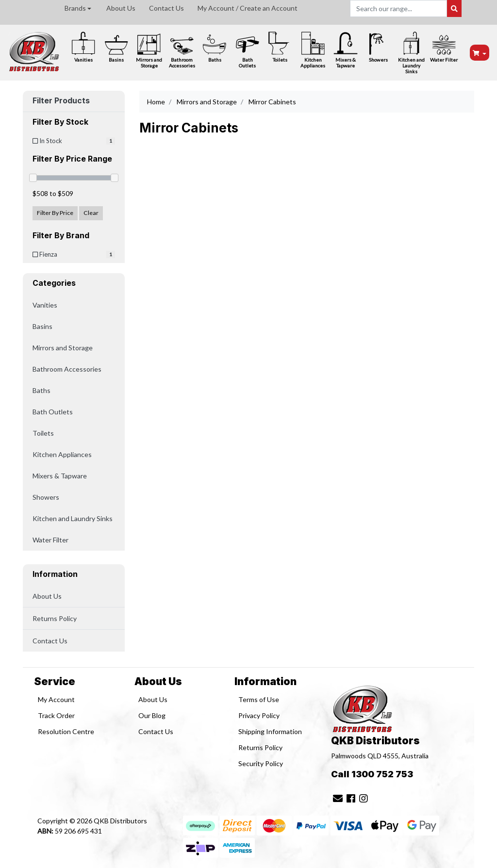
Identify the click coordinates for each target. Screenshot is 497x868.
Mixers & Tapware (346, 50)
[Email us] (338, 798)
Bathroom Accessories (182, 50)
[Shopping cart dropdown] (480, 53)
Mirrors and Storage (149, 50)
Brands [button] (75, 8)
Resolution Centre (66, 731)
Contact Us (166, 8)
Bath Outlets (248, 50)
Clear (91, 213)
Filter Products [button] (61, 101)
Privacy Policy (259, 715)
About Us (121, 8)
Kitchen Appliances (313, 50)
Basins (116, 47)
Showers (379, 47)
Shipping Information (270, 731)
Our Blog (152, 715)
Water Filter (444, 47)
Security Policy (261, 763)
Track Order (56, 715)
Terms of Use (259, 699)
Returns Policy (55, 618)
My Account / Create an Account (248, 8)
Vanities (83, 47)
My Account (56, 699)
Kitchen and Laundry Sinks (411, 53)
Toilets (280, 47)
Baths (215, 47)
